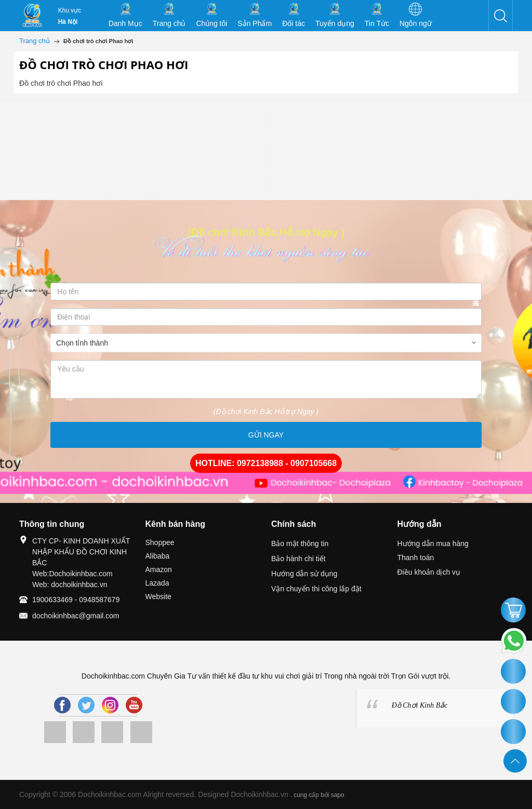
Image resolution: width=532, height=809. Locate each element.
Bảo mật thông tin (300, 543)
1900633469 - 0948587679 (76, 600)
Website (158, 596)
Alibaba (158, 556)
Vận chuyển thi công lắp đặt (316, 589)
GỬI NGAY (266, 435)
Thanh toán (416, 558)
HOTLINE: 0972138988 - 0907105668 (266, 463)
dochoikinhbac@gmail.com (76, 616)
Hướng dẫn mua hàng (433, 543)
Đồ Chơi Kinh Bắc (420, 705)
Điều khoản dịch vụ (429, 572)
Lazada (157, 583)
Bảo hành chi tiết (298, 559)
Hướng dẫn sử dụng (304, 574)
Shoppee (160, 542)
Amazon (159, 569)
